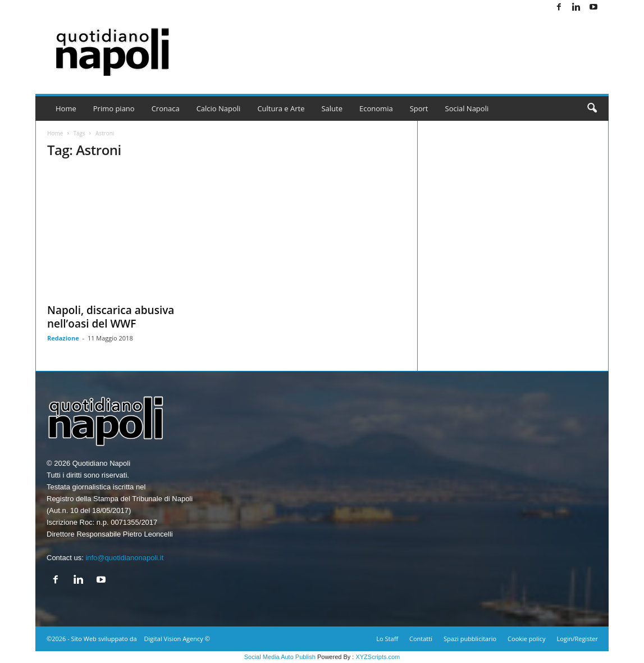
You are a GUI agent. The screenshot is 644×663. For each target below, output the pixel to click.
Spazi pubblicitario (470, 639)
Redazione (63, 338)
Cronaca (166, 108)
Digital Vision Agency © (177, 639)
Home (66, 108)
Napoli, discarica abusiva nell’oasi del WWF (111, 317)
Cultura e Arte (281, 108)
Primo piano (114, 108)
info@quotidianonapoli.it (124, 558)
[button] (592, 108)
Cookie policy (526, 639)
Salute (332, 108)
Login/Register (577, 639)
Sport (419, 108)
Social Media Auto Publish (280, 657)
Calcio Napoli (219, 108)
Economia (376, 108)
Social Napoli (467, 108)
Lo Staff (387, 639)
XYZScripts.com (378, 657)
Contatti (421, 639)
